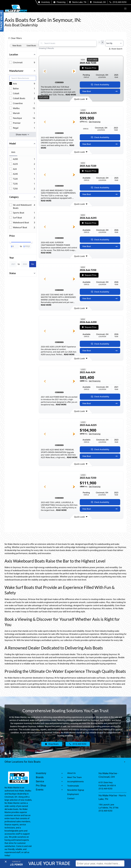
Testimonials (73, 786)
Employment (73, 794)
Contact (71, 798)
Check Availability (100, 85)
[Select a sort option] (114, 43)
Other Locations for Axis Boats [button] (23, 762)
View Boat (100, 91)
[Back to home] (16, 9)
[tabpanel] (23, 174)
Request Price (89, 68)
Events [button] (40, 790)
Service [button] (40, 781)
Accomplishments (75, 782)
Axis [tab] (13, 152)
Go (33, 264)
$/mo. (90, 122)
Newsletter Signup (76, 790)
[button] (125, 9)
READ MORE (71, 95)
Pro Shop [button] (41, 786)
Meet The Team (74, 777)
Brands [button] (40, 777)
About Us (71, 773)
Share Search (116, 49)
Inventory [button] (41, 773)
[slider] (10, 242)
